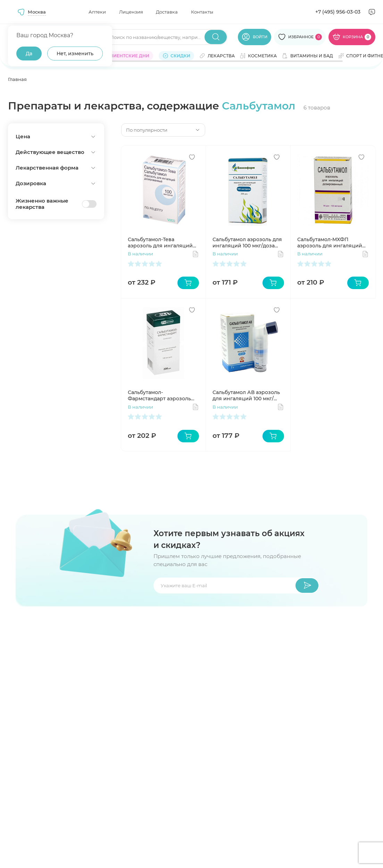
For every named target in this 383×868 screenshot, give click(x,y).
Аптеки (97, 12)
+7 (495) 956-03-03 (338, 12)
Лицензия (131, 12)
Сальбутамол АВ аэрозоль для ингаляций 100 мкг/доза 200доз (246, 395)
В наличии (140, 254)
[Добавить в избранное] (192, 157)
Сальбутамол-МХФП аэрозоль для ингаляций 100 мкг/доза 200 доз (330, 243)
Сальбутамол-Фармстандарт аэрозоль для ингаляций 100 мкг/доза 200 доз (159, 395)
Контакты (202, 12)
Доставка (167, 12)
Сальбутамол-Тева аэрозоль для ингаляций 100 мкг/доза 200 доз (160, 243)
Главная (17, 79)
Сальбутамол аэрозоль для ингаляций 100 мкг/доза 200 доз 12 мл (247, 243)
